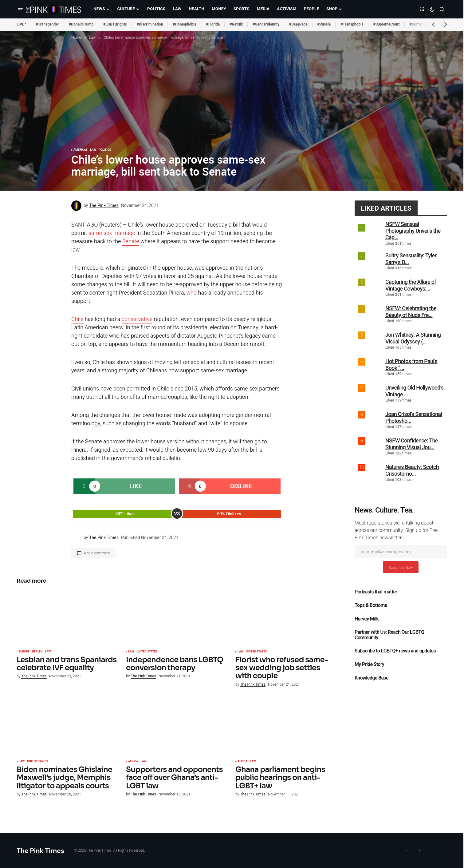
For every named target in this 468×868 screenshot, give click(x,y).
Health (37, 652)
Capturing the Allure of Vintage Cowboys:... (411, 285)
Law (92, 38)
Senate (131, 242)
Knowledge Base (372, 678)
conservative (137, 319)
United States (147, 652)
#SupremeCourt (387, 24)
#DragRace (298, 24)
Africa (133, 762)
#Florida (213, 24)
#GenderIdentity (266, 24)
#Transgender (48, 24)
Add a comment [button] (97, 553)
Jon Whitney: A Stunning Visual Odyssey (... (413, 338)
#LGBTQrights (115, 24)
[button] (20, 9)
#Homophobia (184, 24)
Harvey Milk (367, 619)
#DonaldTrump (81, 24)
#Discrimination (150, 24)
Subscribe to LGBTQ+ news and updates (395, 651)
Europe (24, 652)
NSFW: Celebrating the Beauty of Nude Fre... (411, 312)
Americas (81, 150)
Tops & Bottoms (371, 605)
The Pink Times (40, 851)
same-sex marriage (112, 233)
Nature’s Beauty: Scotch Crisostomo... (412, 470)
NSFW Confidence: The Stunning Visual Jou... (412, 444)
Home (76, 38)
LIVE (20, 24)
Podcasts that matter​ (376, 592)
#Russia (324, 24)
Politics (105, 150)
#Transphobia (352, 24)
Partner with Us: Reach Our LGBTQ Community (389, 635)
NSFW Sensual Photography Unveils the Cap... (413, 231)
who (192, 293)
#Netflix (236, 24)
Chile (77, 319)
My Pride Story (369, 664)
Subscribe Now (401, 568)
